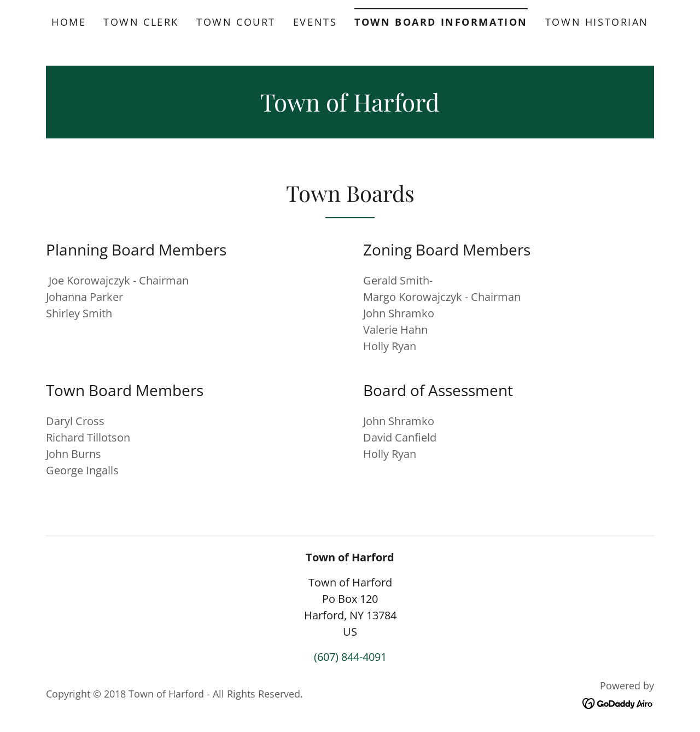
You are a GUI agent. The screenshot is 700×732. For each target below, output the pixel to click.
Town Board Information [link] (441, 22)
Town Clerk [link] (141, 22)
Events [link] (315, 22)
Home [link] (69, 22)
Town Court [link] (236, 22)
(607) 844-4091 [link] (350, 657)
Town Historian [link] (597, 22)
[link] (350, 108)
